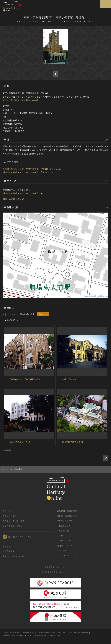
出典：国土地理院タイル (99, 296)
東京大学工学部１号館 (20, 441)
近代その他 (8, 100)
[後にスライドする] (104, 450)
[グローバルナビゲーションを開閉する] (106, 4)
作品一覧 (7, 511)
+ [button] (7, 217)
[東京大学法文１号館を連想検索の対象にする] (59, 379)
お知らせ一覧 (63, 531)
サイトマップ (63, 550)
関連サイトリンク (65, 546)
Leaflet (86, 296)
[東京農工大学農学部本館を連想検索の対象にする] (59, 442)
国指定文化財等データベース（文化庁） (22, 172)
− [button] (7, 221)
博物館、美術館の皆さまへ (69, 516)
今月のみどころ (64, 526)
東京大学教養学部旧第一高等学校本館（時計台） (26, 169)
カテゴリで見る (9, 516)
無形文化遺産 (8, 551)
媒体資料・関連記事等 (67, 511)
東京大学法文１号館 (71, 379)
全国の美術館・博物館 (12, 526)
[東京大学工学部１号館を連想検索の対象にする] (6, 441)
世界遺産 (7, 546)
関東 (28, 100)
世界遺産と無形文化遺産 (13, 521)
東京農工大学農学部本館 (73, 442)
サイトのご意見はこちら (68, 555)
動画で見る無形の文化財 (13, 556)
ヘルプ (60, 536)
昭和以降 (19, 100)
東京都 (35, 100)
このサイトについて (66, 541)
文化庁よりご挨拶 (65, 521)
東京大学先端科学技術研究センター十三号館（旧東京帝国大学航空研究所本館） (30, 381)
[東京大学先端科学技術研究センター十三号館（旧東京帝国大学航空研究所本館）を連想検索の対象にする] (6, 379)
